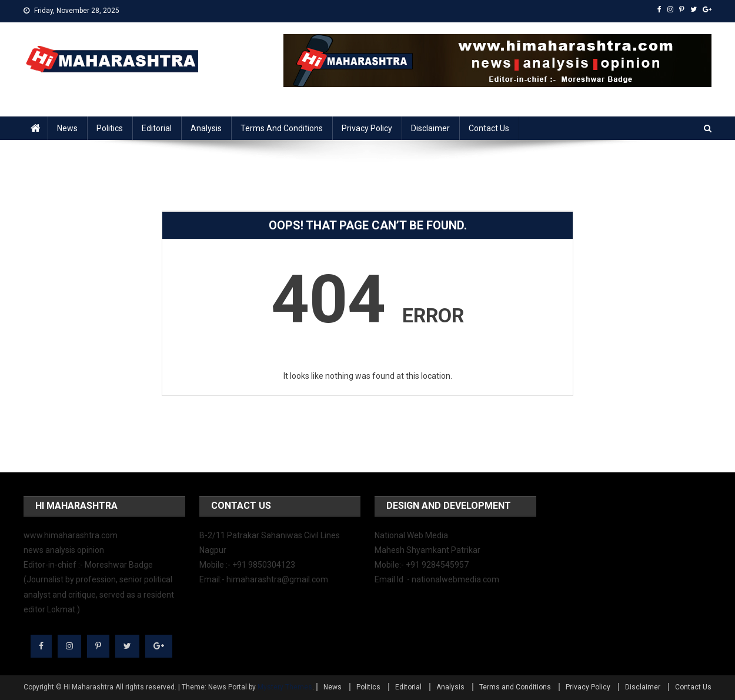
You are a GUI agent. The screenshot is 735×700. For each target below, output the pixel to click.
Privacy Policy (367, 128)
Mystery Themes (285, 687)
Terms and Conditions (282, 128)
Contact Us (489, 128)
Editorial (157, 128)
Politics (110, 128)
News (67, 128)
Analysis (206, 128)
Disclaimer (430, 128)
